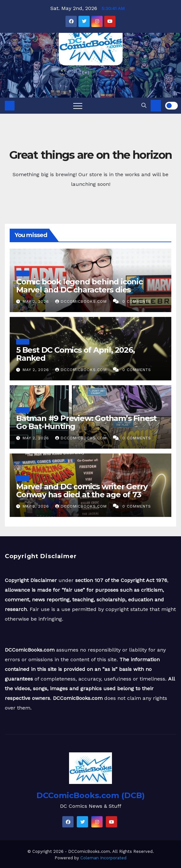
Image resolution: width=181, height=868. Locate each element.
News (23, 273)
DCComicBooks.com (82, 301)
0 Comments (137, 301)
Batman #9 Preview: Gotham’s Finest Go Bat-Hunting (86, 422)
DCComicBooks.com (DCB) (91, 795)
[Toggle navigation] (78, 106)
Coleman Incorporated (103, 858)
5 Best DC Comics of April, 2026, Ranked (75, 354)
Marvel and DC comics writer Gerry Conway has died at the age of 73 (82, 491)
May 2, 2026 (37, 301)
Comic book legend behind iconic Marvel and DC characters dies (79, 286)
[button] (144, 105)
